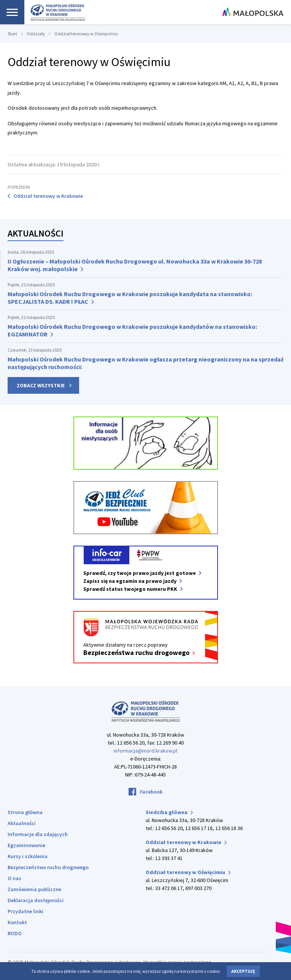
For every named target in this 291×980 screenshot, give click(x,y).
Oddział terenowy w (186, 842)
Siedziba (169, 812)
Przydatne (25, 911)
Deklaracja (36, 900)
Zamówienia (34, 889)
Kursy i (28, 856)
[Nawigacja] (12, 12)
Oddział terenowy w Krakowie (48, 196)
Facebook (151, 792)
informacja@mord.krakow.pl (145, 751)
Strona (25, 812)
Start (12, 34)
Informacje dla (38, 834)
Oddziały (36, 34)
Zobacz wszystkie (41, 385)
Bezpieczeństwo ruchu (48, 867)
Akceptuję (243, 971)
